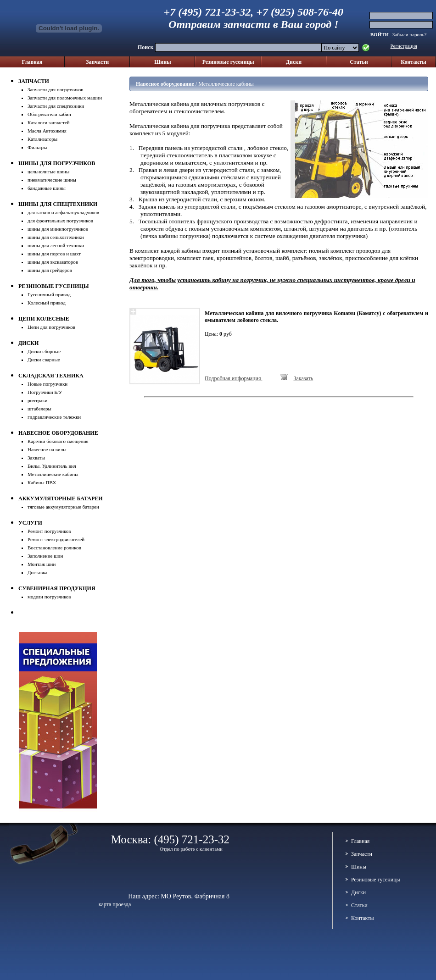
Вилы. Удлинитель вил (52, 466)
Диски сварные (44, 360)
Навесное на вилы (47, 449)
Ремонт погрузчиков (49, 531)
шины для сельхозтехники (56, 237)
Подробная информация (233, 378)
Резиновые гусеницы (228, 62)
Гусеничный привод (49, 294)
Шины (162, 62)
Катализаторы (42, 139)
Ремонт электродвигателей (56, 539)
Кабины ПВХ (42, 482)
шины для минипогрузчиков (58, 229)
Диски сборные (44, 351)
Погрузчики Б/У (45, 392)
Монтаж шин (42, 564)
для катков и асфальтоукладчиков (63, 212)
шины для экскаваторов (53, 262)
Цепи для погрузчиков (51, 327)
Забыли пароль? (410, 34)
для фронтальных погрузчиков (60, 221)
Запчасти (97, 62)
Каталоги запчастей (49, 122)
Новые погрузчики (48, 384)
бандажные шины (47, 188)
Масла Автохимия (47, 131)
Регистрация (404, 46)
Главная (32, 62)
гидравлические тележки (54, 417)
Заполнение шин (45, 556)
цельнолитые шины (48, 172)
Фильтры (37, 147)
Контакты (413, 62)
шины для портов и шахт (54, 254)
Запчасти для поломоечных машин (65, 98)
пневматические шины (52, 180)
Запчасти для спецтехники (56, 106)
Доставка (37, 572)
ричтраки (37, 400)
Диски (294, 62)
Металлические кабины (53, 474)
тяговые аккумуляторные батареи (63, 507)
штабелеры (39, 409)
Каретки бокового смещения (58, 441)
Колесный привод (47, 303)
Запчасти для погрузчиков (56, 89)
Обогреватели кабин (49, 114)
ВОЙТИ (380, 34)
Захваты (36, 458)
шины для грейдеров (50, 270)
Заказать (303, 378)
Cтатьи (359, 62)
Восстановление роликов (54, 548)
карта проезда (115, 904)
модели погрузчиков (49, 597)
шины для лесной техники (56, 245)
